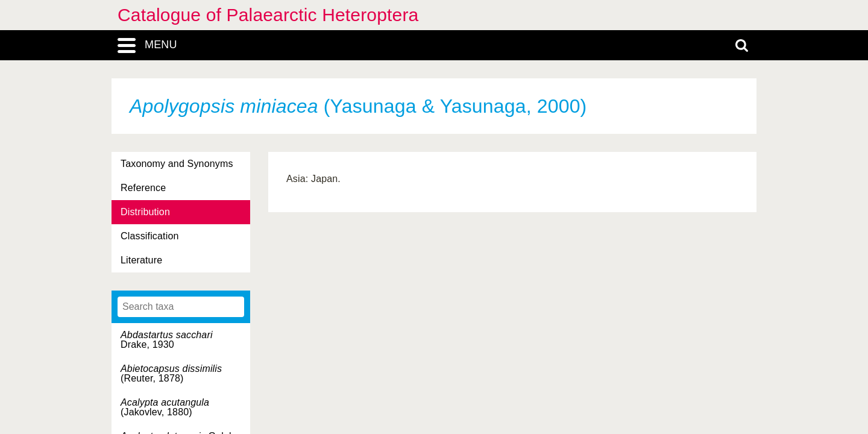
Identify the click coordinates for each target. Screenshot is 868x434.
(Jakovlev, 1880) (165, 407)
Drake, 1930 (167, 340)
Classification (150, 236)
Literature (141, 260)
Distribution (145, 212)
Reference (143, 188)
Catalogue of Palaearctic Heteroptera (268, 15)
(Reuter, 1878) (171, 373)
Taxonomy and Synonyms (177, 164)
